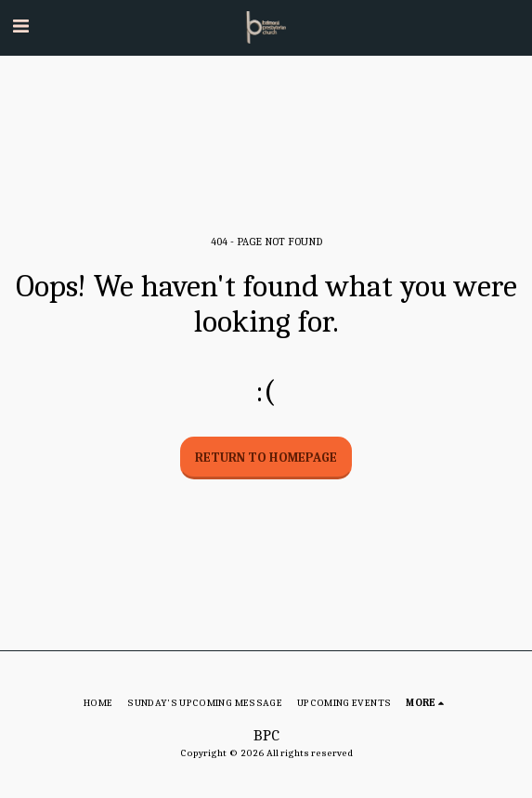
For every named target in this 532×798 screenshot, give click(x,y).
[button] (20, 26)
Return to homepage (266, 458)
